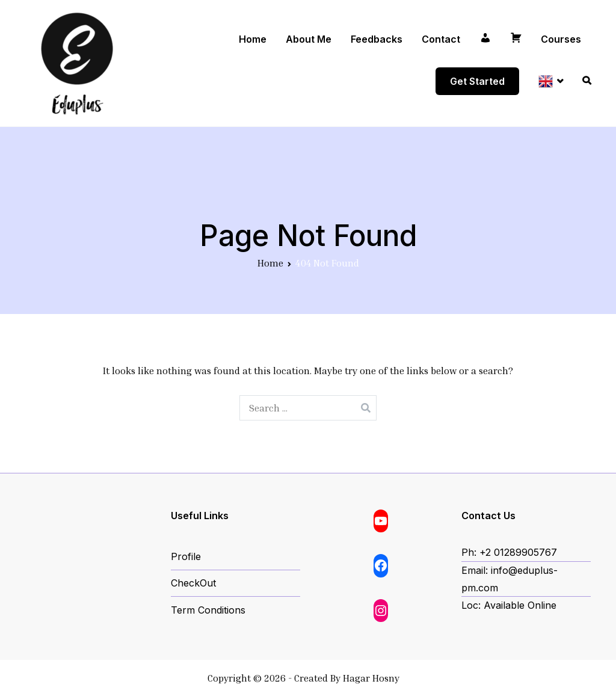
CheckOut (193, 583)
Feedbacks (377, 39)
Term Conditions (208, 610)
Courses (561, 39)
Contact (441, 39)
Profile (186, 556)
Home (253, 39)
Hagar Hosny (371, 678)
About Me (309, 39)
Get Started (477, 81)
